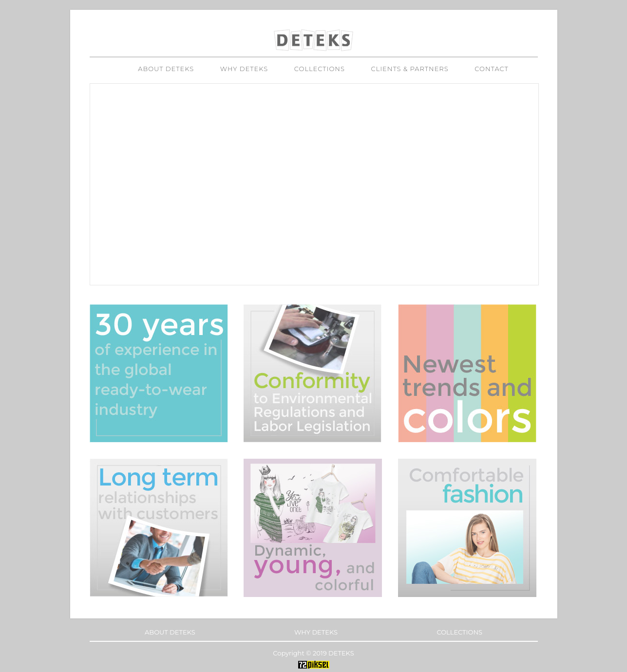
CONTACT (491, 69)
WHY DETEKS (244, 69)
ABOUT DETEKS (166, 69)
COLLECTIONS (320, 69)
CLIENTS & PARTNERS (409, 69)
